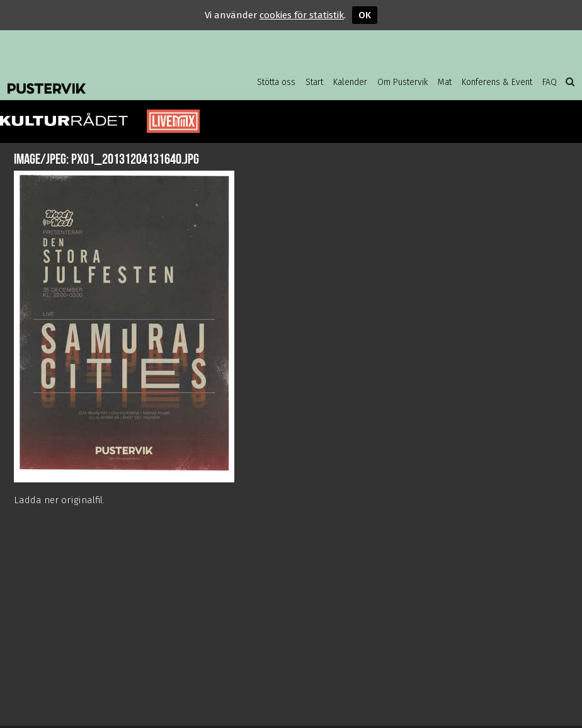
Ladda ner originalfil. (59, 500)
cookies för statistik (302, 15)
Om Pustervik (402, 82)
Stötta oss (276, 82)
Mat (445, 82)
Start (314, 82)
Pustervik (108, 79)
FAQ (550, 82)
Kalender (350, 82)
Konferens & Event (497, 82)
